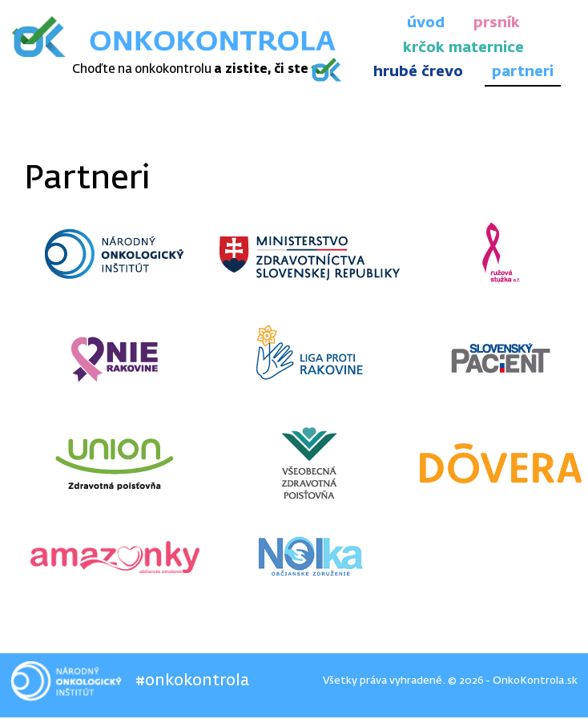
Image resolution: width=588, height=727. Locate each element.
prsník (497, 23)
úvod (426, 23)
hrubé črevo (418, 72)
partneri (523, 72)
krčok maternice (463, 48)
